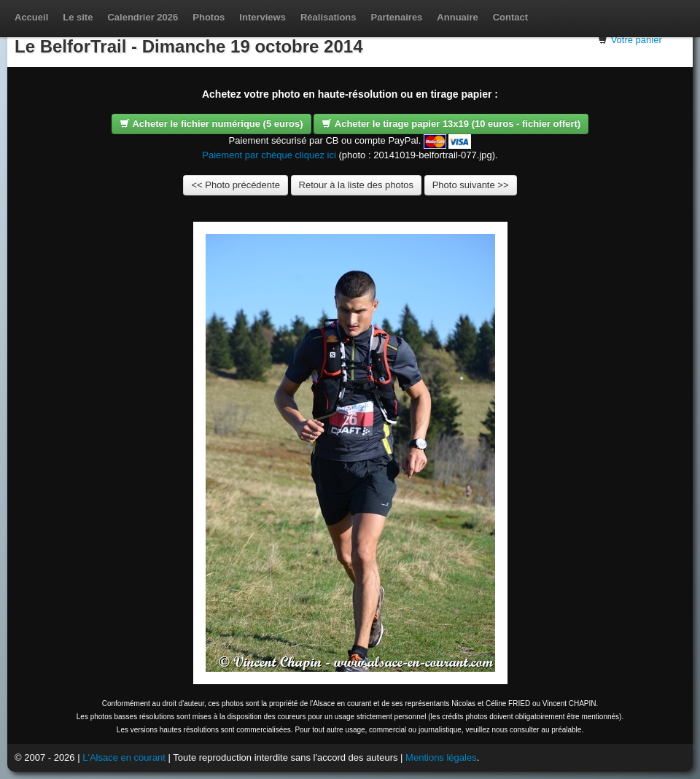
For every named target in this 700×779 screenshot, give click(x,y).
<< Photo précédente (235, 185)
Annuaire (457, 17)
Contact (510, 17)
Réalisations (328, 17)
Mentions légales (441, 757)
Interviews (262, 17)
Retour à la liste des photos (357, 185)
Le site (78, 17)
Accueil (31, 17)
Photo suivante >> (471, 185)
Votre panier (637, 40)
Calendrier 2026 (143, 17)
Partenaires (397, 17)
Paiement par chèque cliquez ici (269, 155)
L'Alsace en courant (124, 757)
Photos (209, 17)
